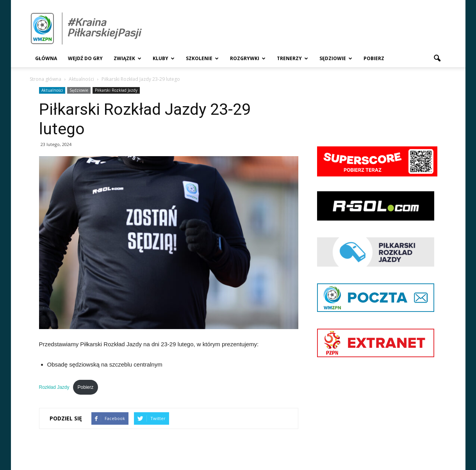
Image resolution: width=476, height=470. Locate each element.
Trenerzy (292, 58)
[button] (437, 59)
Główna (46, 58)
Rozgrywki (248, 58)
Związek (127, 58)
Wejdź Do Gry (85, 58)
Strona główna (45, 79)
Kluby (164, 58)
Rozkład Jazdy (54, 387)
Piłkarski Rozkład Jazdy (116, 90)
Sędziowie (336, 58)
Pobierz (374, 58)
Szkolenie (202, 58)
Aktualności (52, 90)
